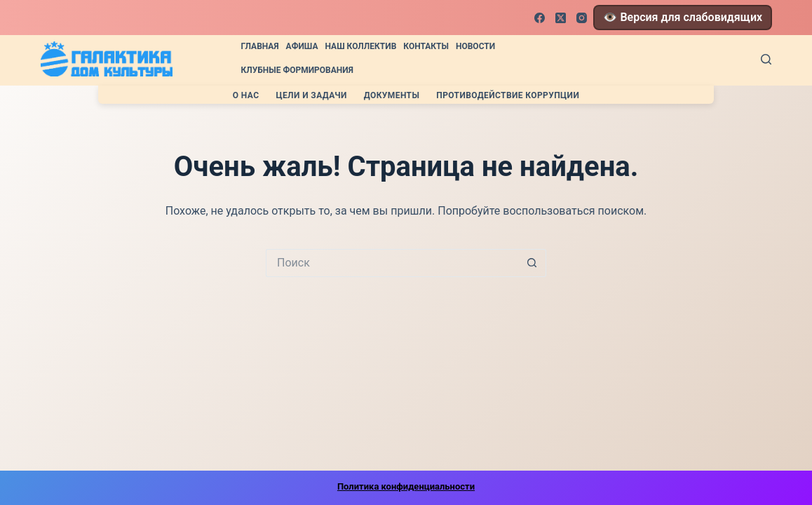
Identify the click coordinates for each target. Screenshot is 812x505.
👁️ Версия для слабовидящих (683, 17)
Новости (475, 46)
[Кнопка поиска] (532, 263)
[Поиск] (766, 59)
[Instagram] (582, 18)
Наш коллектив (360, 46)
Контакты (426, 46)
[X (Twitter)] (561, 18)
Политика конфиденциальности (406, 486)
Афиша (302, 46)
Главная (259, 46)
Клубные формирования (297, 70)
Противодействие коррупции (508, 95)
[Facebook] (540, 18)
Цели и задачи (311, 95)
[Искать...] (392, 263)
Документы (392, 95)
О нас (246, 95)
